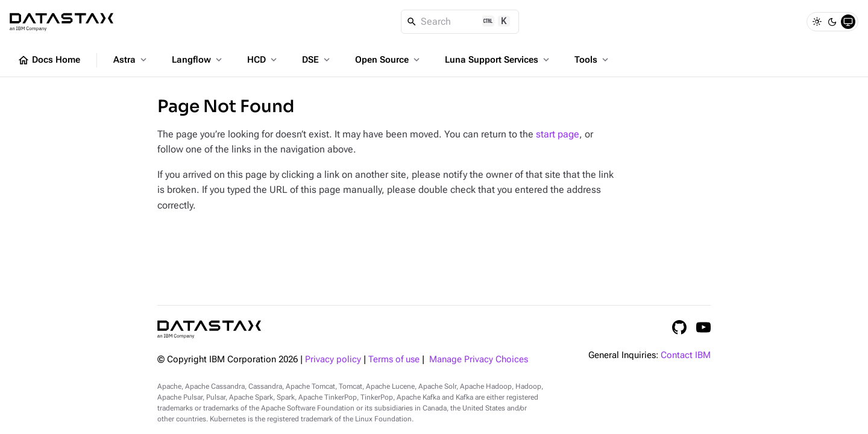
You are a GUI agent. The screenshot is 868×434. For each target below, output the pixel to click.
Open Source (388, 60)
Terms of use (394, 360)
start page (558, 134)
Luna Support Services (498, 60)
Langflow (198, 60)
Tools (593, 60)
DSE (317, 60)
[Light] (817, 22)
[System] (848, 22)
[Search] (460, 22)
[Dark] (832, 22)
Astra (131, 60)
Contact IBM (686, 355)
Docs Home (49, 60)
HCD (263, 60)
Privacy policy (333, 360)
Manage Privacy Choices (479, 360)
